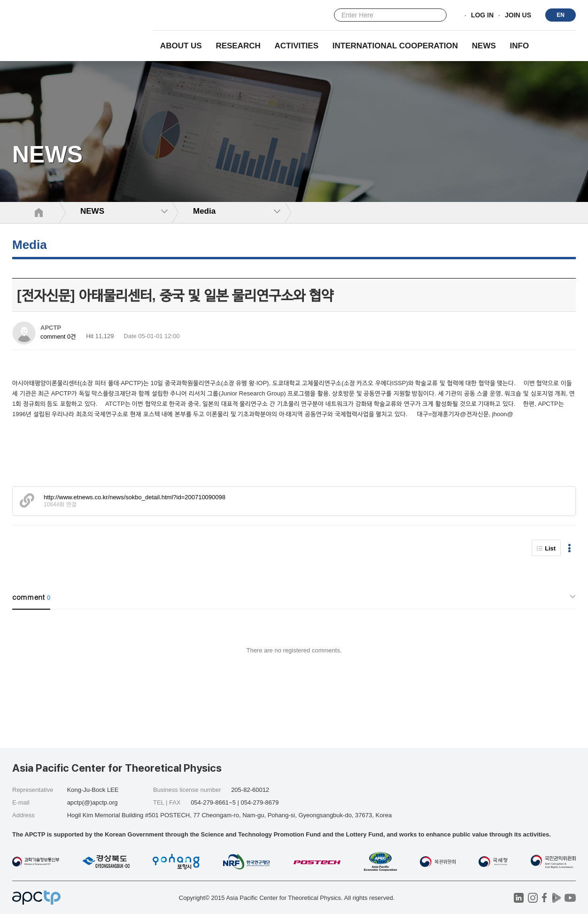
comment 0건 (58, 337)
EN (561, 15)
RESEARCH (238, 46)
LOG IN (482, 15)
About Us (181, 46)
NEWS (484, 46)
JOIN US (518, 15)
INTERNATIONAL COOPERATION (395, 46)
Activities (297, 46)
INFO (520, 46)
